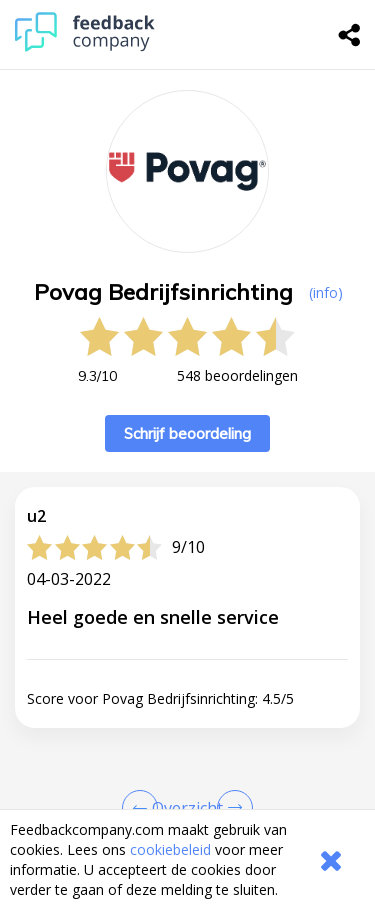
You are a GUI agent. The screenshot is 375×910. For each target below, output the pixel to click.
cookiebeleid (170, 849)
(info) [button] (326, 292)
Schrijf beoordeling (187, 433)
